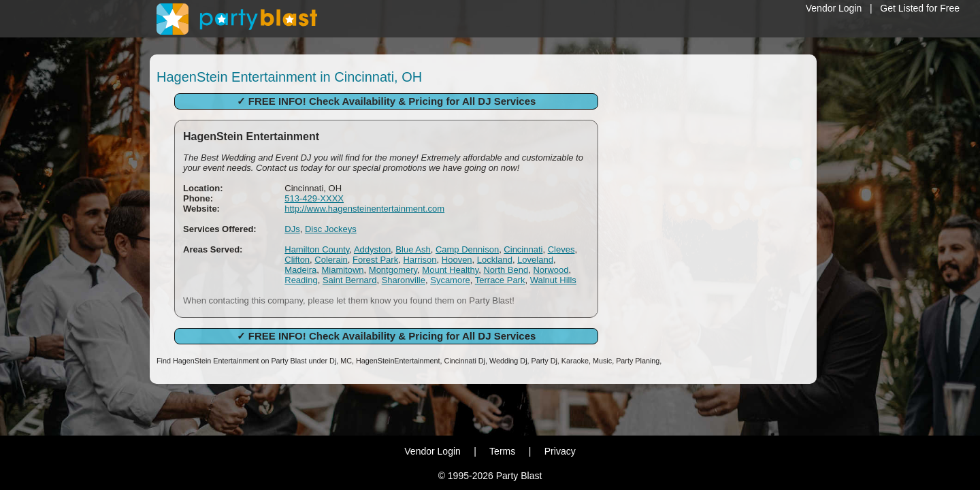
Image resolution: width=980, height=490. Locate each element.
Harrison (420, 260)
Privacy (560, 451)
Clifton (297, 260)
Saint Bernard (350, 280)
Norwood (551, 270)
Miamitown (342, 270)
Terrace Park (500, 280)
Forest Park (375, 260)
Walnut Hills (553, 280)
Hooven (457, 260)
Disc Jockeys (331, 229)
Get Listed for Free (920, 8)
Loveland (535, 260)
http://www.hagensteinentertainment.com (364, 209)
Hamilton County (317, 249)
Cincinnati (523, 249)
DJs (292, 229)
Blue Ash (413, 249)
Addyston (372, 249)
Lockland (495, 260)
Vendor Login (834, 8)
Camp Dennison (467, 249)
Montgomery (393, 270)
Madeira (300, 270)
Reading (301, 280)
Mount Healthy (450, 270)
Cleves (561, 249)
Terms (502, 451)
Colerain (331, 260)
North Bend (506, 270)
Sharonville (404, 280)
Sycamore (450, 280)
